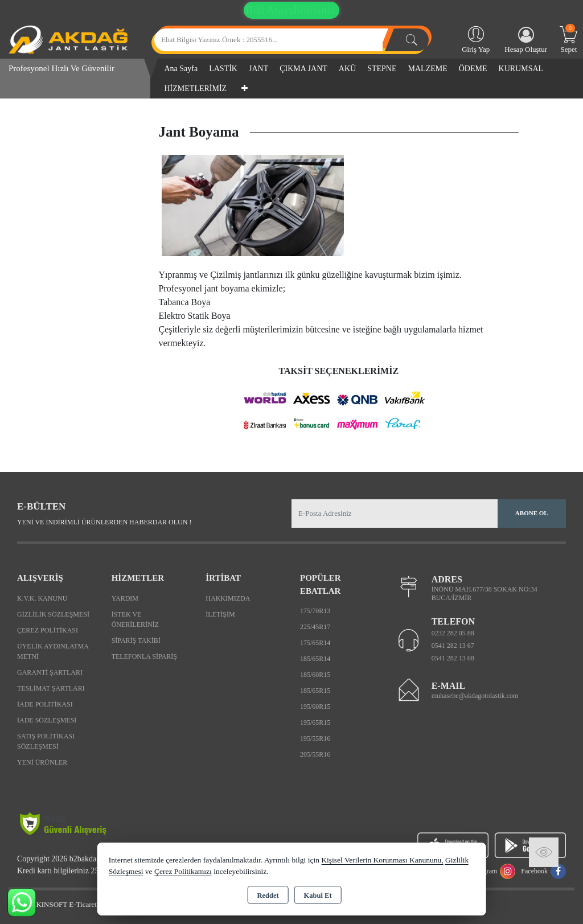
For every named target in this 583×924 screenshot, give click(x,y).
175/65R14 (315, 643)
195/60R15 (315, 707)
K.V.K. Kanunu (42, 598)
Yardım (125, 598)
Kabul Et (318, 896)
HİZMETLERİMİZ (196, 89)
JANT (258, 69)
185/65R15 (315, 691)
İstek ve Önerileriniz (135, 619)
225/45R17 (315, 627)
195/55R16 (315, 738)
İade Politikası (45, 704)
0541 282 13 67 (453, 646)
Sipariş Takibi (136, 640)
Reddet (268, 896)
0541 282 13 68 (453, 658)
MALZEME (428, 69)
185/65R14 (315, 659)
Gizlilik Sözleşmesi (53, 614)
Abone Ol (532, 513)
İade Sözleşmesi (47, 720)
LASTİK (223, 69)
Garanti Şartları (50, 672)
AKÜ (347, 69)
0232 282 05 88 (453, 633)
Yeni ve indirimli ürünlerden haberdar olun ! (104, 522)
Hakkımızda (228, 598)
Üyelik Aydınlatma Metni (53, 651)
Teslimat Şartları (51, 688)
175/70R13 (315, 611)
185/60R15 (315, 675)
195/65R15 (315, 722)
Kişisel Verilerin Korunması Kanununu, (382, 860)
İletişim (220, 614)
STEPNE (382, 69)
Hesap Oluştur (526, 40)
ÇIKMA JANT (303, 69)
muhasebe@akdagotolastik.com (475, 696)
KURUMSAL (521, 69)
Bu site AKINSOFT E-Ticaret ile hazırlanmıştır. (79, 904)
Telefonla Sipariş (144, 656)
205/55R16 (315, 754)
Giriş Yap (476, 39)
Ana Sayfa (181, 69)
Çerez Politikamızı (183, 871)
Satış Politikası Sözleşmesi (46, 741)
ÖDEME (473, 69)
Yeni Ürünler (42, 762)
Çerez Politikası (48, 630)
